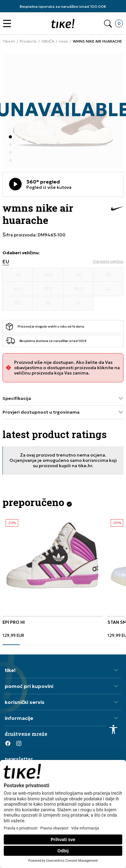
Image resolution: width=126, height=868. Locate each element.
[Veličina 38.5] (48, 275)
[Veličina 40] (18, 275)
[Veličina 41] (78, 303)
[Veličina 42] (108, 289)
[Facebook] (8, 743)
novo (63, 41)
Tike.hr (9, 41)
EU (6, 262)
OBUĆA (48, 41)
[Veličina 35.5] (18, 303)
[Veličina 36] (48, 303)
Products (28, 41)
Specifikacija (63, 398)
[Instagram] (19, 743)
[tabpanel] (52, 577)
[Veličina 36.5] (78, 289)
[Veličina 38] (78, 275)
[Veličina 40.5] (18, 289)
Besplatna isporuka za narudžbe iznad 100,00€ (63, 6)
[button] (9, 24)
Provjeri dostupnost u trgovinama (63, 412)
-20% (12, 523)
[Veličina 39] (108, 275)
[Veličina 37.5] (48, 289)
